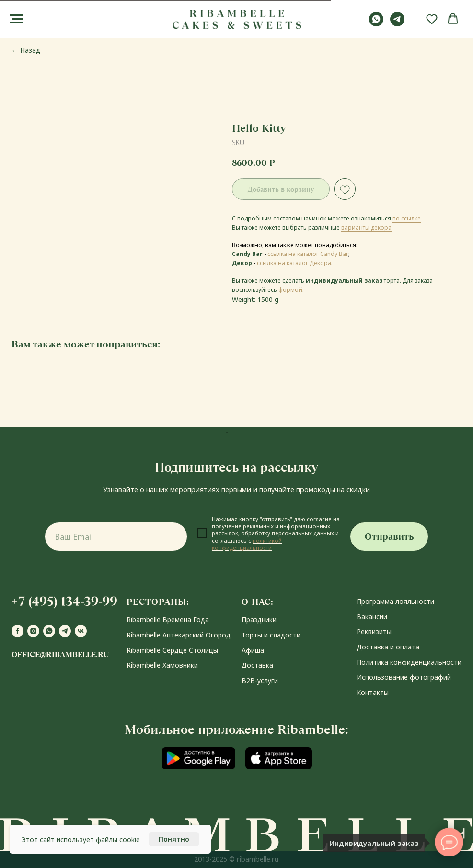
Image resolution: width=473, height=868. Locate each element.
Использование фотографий (404, 677)
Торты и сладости (271, 635)
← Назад (26, 50)
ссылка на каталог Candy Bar (308, 254)
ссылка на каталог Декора (294, 263)
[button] (432, 19)
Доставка (257, 665)
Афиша (253, 650)
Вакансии (372, 617)
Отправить (389, 537)
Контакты (373, 692)
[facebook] (17, 631)
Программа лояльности (395, 601)
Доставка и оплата (388, 647)
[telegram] (397, 24)
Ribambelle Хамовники (162, 665)
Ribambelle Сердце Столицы (172, 650)
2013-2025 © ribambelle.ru (236, 859)
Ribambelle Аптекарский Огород (179, 635)
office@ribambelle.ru (60, 654)
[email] (116, 537)
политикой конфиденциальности (247, 544)
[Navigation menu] (16, 19)
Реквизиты (374, 631)
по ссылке (407, 218)
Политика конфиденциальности (409, 662)
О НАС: (258, 602)
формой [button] (290, 290)
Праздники (259, 619)
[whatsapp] (376, 24)
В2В (248, 680)
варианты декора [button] (366, 227)
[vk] (81, 631)
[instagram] (33, 631)
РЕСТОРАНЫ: (158, 602)
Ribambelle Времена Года (168, 619)
